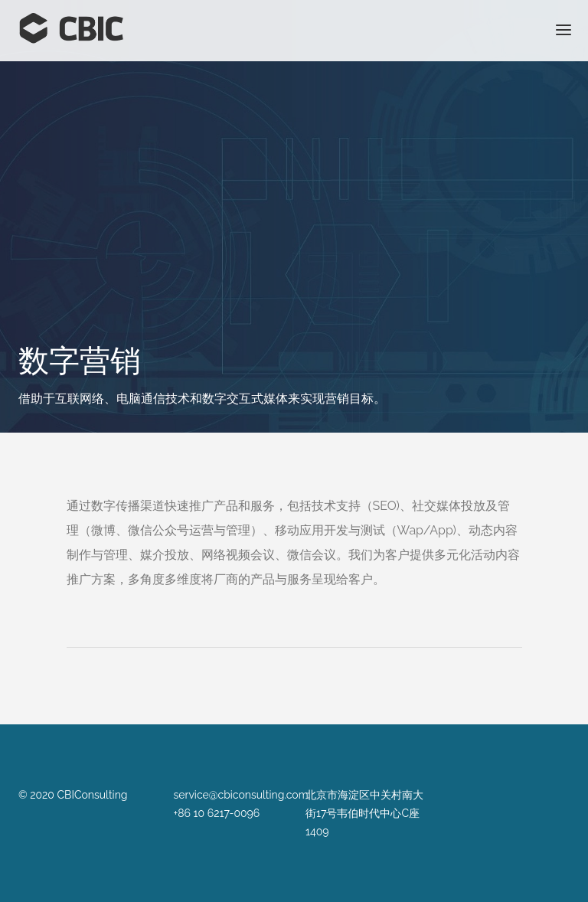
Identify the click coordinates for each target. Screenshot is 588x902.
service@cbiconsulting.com (241, 795)
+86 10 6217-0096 (217, 813)
